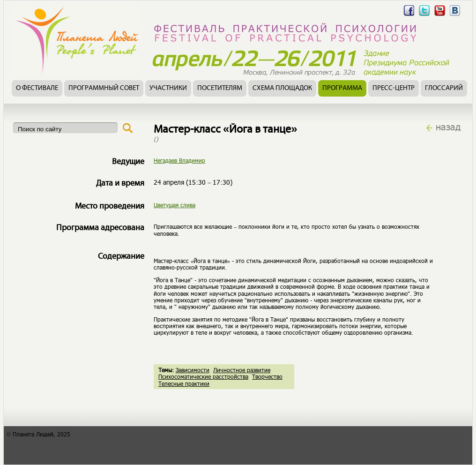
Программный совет (104, 88)
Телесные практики (184, 383)
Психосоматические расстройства (203, 376)
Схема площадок (282, 88)
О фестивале (37, 88)
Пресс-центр (394, 88)
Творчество (267, 376)
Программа (342, 88)
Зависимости (193, 370)
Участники (168, 88)
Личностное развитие (242, 370)
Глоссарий (444, 88)
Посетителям (220, 88)
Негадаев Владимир (179, 160)
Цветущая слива (175, 205)
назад (448, 127)
